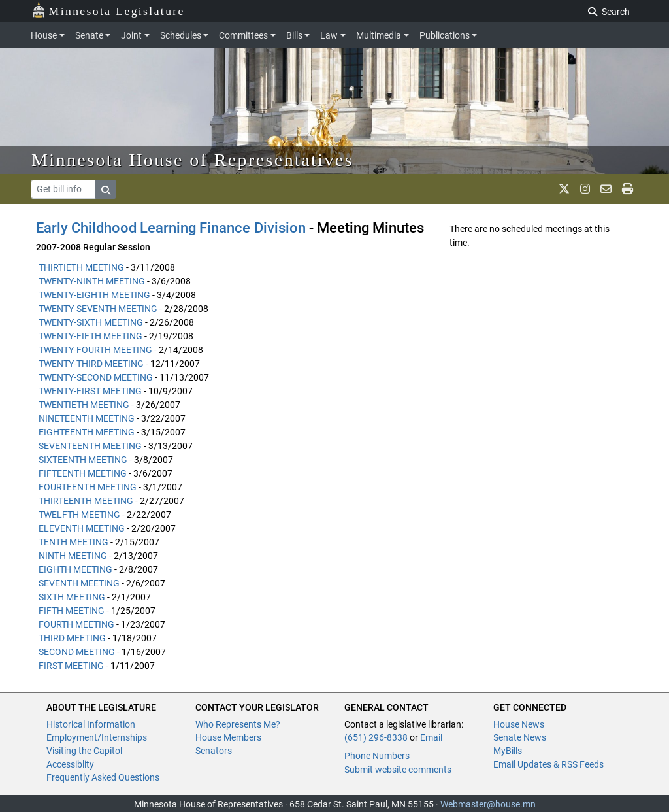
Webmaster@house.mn (488, 804)
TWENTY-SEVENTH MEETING (98, 309)
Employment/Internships (97, 737)
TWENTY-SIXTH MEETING (91, 322)
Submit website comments (398, 770)
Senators (214, 751)
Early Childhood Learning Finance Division (171, 228)
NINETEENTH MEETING (87, 418)
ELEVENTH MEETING (82, 528)
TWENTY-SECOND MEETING (96, 377)
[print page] (628, 189)
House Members (228, 737)
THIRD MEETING (72, 638)
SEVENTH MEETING (79, 583)
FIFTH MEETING (72, 611)
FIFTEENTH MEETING (83, 473)
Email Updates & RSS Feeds (548, 764)
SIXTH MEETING (72, 597)
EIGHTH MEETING (75, 569)
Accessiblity (70, 764)
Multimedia (379, 35)
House (44, 35)
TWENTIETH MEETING (84, 405)
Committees (243, 35)
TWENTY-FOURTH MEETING (95, 350)
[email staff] (606, 189)
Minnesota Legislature (108, 10)
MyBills (508, 751)
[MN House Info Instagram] (585, 189)
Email (431, 737)
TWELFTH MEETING (79, 515)
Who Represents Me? (238, 724)
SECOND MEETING (77, 652)
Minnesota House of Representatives (192, 160)
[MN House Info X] (564, 189)
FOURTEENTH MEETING (88, 487)
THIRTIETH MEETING (81, 267)
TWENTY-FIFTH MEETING (90, 336)
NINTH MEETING (73, 556)
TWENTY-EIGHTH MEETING (94, 295)
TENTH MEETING (73, 542)
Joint (131, 35)
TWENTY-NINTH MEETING (92, 281)
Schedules (181, 35)
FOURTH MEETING (76, 624)
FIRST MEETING (71, 666)
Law (329, 35)
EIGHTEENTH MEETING (87, 432)
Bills (294, 35)
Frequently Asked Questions (103, 777)
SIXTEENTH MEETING (83, 460)
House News (519, 724)
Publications (445, 35)
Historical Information (91, 724)
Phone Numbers (377, 756)
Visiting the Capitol (84, 751)
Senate (89, 35)
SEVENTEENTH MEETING (90, 446)
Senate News (520, 737)
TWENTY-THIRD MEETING (91, 364)
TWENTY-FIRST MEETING (90, 391)
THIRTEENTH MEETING (86, 501)
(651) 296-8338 (376, 737)
